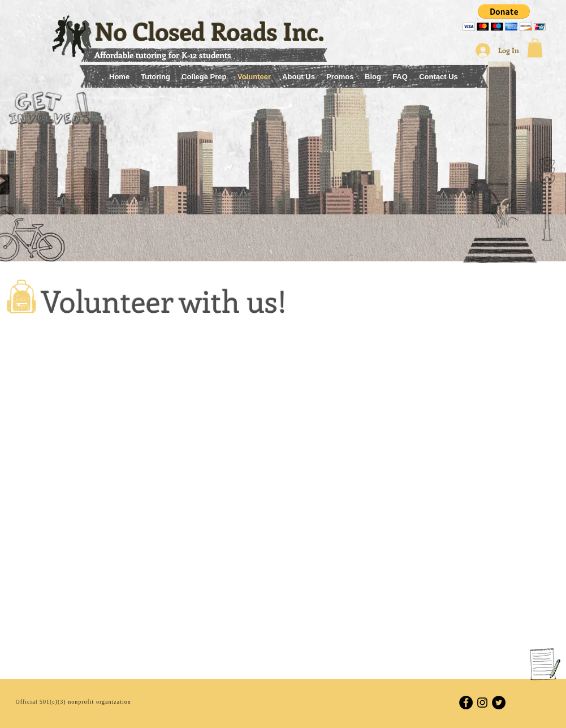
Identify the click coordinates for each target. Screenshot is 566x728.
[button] (504, 17)
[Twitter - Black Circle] (499, 703)
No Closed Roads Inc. (210, 31)
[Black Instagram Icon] (482, 703)
